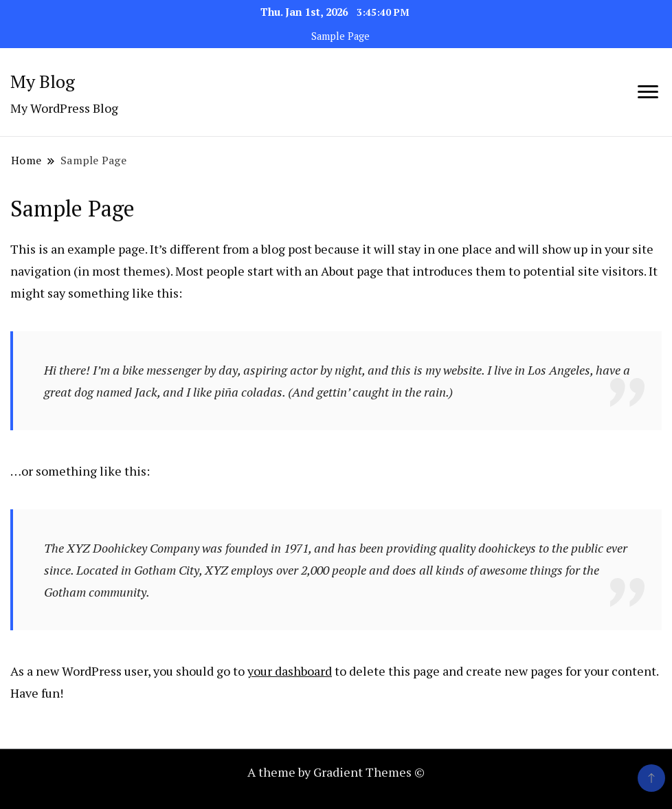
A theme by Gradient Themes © (336, 772)
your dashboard (290, 671)
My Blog (43, 81)
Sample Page (340, 36)
